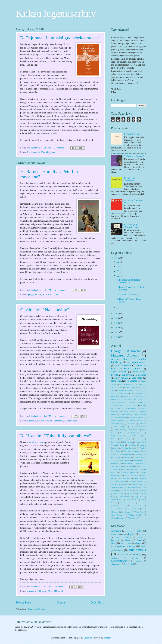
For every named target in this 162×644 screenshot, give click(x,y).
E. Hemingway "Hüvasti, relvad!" (132, 226)
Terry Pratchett (134, 509)
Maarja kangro (132, 469)
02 (118, 276)
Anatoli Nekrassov (125, 390)
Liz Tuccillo (142, 466)
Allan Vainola (132, 387)
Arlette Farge (116, 399)
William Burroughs (118, 518)
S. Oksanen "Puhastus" (134, 156)
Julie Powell (139, 460)
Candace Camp (117, 405)
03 (118, 271)
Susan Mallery (132, 369)
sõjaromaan (116, 564)
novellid (135, 558)
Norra (139, 537)
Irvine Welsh (116, 442)
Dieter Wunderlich (120, 418)
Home (61, 602)
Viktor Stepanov (117, 515)
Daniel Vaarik (126, 415)
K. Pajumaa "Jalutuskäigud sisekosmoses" (60, 38)
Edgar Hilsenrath (118, 421)
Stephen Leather (120, 506)
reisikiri (139, 561)
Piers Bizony (118, 494)
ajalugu (30, 295)
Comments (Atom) (36, 609)
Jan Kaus (132, 445)
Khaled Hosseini (56, 591)
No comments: (60, 290)
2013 (117, 323)
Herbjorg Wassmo (137, 433)
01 (118, 308)
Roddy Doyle (138, 497)
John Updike (116, 457)
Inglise (58, 295)
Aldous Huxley (126, 384)
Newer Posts (24, 602)
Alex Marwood (117, 387)
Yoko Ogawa (132, 518)
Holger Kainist (117, 436)
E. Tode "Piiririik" (132, 134)
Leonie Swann (129, 466)
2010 (117, 337)
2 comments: (60, 148)
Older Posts (98, 602)
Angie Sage (115, 396)
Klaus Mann (115, 466)
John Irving (139, 454)
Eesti (29, 152)
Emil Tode (142, 424)
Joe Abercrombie (137, 362)
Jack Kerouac (128, 442)
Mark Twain (116, 381)
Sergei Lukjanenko (128, 503)
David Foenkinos (140, 415)
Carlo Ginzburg (132, 405)
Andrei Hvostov (119, 372)
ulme (125, 564)
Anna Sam (126, 396)
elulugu (38, 295)
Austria (130, 531)
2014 (117, 318)
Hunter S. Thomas (133, 436)
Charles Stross (129, 411)
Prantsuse (115, 540)
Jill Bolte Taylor (128, 448)
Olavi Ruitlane (132, 487)
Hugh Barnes (48, 295)
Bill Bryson (127, 375)
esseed (143, 546)
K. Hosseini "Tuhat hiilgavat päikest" (56, 436)
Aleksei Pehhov (120, 359)
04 (118, 267)
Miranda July (125, 478)
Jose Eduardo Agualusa (122, 460)
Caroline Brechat (130, 408)
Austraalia (32, 421)
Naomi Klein (120, 482)
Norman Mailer (117, 487)
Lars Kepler (137, 378)
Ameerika (31, 591)
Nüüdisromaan (71, 421)
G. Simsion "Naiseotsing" (45, 310)
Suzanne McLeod (118, 509)
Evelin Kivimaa (119, 430)
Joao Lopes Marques (132, 451)
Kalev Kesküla (121, 378)
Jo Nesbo (117, 451)
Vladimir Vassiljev (135, 515)
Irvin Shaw (139, 439)
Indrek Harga (126, 439)
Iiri (123, 534)
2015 (117, 314)
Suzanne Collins (137, 506)
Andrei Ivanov (124, 393)
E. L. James (141, 375)
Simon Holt (142, 503)
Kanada (128, 537)
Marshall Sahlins (128, 472)
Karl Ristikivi (123, 365)
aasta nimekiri (126, 543)
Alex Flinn (139, 384)
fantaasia (119, 550)
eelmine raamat (36, 442)
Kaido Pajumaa (48, 152)
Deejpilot (88, 638)
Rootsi (128, 540)
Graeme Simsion (44, 421)
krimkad (137, 555)
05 (118, 262)
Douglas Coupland (137, 418)
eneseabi (37, 152)
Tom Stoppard (126, 512)
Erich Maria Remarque (138, 427)
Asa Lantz (127, 399)
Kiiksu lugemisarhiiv (56, 14)
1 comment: (59, 587)
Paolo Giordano (126, 491)
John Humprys (125, 454)
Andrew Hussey (138, 393)
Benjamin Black (136, 402)
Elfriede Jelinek (136, 421)
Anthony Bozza (138, 396)
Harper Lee (123, 433)
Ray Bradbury (131, 494)
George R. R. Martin (126, 351)
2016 (117, 258)
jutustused (124, 555)
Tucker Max (139, 512)
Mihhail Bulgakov (131, 475)
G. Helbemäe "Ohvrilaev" (130, 180)
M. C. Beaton (119, 469)
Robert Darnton (124, 497)
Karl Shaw (139, 463)
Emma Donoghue (120, 427)
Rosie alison (131, 500)
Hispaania (115, 534)
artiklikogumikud (118, 546)
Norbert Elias (137, 484)
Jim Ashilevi (141, 448)
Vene (113, 543)
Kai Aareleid (128, 463)
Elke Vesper (131, 424)
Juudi (117, 537)
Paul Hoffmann (140, 491)
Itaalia (143, 534)
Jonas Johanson (140, 457)
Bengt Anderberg (118, 402)
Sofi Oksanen (131, 381)
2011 (117, 332)
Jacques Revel (141, 442)
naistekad (115, 558)
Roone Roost (116, 500)
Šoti (132, 564)
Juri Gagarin (115, 463)
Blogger (107, 638)
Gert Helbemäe (133, 430)
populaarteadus (119, 561)
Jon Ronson (127, 457)
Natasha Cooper (136, 482)
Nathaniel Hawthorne (119, 484)
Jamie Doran (119, 445)
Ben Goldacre (139, 399)
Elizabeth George (117, 424)
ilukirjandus (58, 421)
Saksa (139, 540)
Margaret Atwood (125, 355)
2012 (117, 328)
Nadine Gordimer (140, 478)
